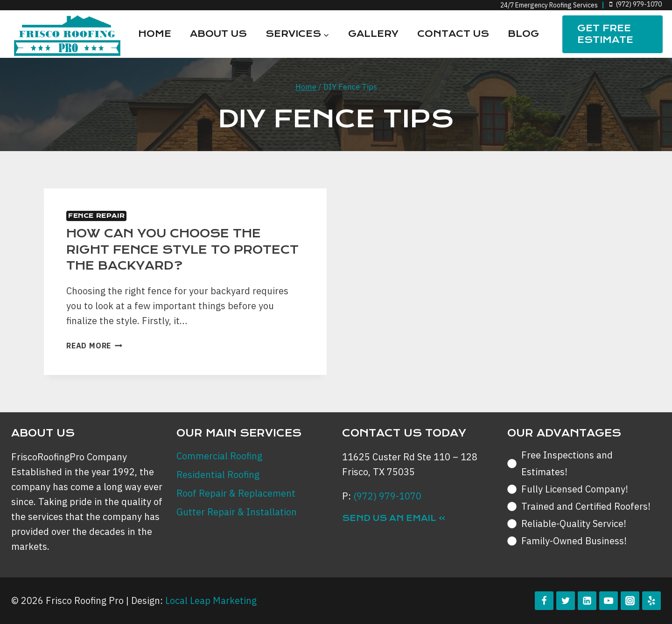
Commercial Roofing (219, 456)
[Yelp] (651, 601)
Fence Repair (96, 216)
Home (155, 34)
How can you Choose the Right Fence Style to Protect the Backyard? (182, 250)
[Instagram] (630, 601)
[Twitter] (566, 601)
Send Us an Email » (394, 518)
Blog (523, 34)
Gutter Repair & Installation (237, 512)
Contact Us (453, 34)
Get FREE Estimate (605, 34)
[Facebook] (544, 601)
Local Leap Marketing (211, 600)
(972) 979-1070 (387, 496)
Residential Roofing (218, 475)
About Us (218, 34)
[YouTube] (609, 601)
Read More (94, 346)
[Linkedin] (587, 601)
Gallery (373, 34)
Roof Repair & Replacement (236, 493)
